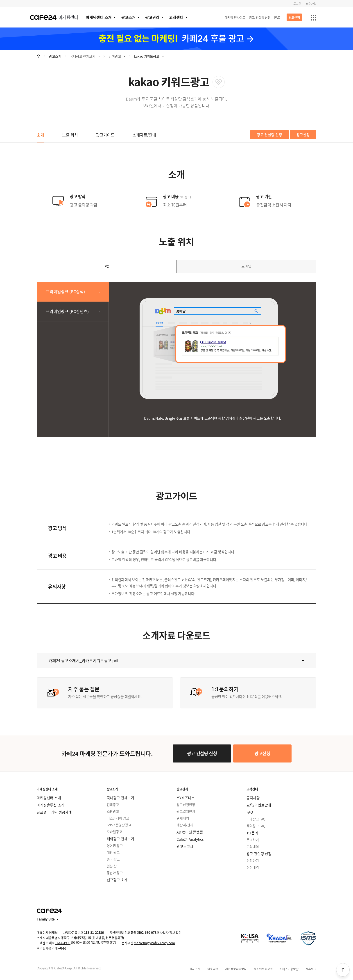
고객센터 (176, 17)
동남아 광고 (115, 873)
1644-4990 (63, 943)
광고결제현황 (186, 811)
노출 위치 (70, 135)
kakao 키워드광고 (147, 56)
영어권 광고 (115, 846)
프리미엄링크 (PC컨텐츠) (67, 311)
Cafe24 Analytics (190, 839)
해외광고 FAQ (256, 826)
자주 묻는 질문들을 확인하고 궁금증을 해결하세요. (117, 692)
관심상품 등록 (219, 82)
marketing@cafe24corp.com (154, 943)
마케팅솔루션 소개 (51, 805)
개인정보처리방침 (236, 969)
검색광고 (115, 56)
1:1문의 (252, 833)
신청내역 (253, 867)
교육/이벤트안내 (259, 805)
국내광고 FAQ (256, 819)
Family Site (46, 919)
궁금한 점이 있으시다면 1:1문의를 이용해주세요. (260, 692)
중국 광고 (113, 859)
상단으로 (343, 970)
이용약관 (213, 969)
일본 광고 (113, 866)
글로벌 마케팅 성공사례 (54, 812)
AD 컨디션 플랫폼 (190, 832)
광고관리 (152, 17)
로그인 (297, 3)
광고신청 (294, 17)
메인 (38, 56)
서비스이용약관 (289, 969)
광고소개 (128, 17)
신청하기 (253, 861)
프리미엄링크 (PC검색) (65, 292)
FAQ (277, 17)
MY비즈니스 (186, 798)
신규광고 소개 (117, 880)
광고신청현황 (186, 805)
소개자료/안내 (144, 135)
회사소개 (195, 969)
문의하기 (253, 840)
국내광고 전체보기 (83, 56)
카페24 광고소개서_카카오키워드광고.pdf (83, 661)
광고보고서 (185, 846)
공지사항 (253, 798)
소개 (40, 135)
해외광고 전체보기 (121, 839)
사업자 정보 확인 (171, 932)
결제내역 (183, 818)
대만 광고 (113, 852)
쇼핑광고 (113, 811)
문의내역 (253, 847)
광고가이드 (105, 135)
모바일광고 (114, 832)
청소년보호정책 (263, 969)
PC (107, 266)
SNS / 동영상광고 (119, 825)
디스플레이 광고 (118, 818)
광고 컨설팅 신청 (260, 17)
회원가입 (311, 3)
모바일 (246, 266)
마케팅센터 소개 (99, 17)
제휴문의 (311, 969)
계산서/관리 (185, 825)
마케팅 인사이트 (235, 17)
